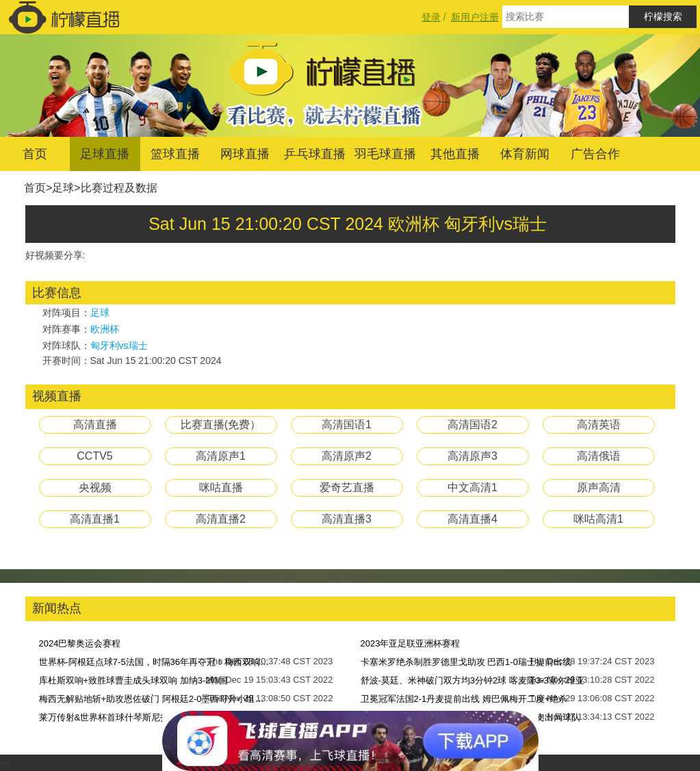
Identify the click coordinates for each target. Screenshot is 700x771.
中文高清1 (472, 487)
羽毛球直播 (385, 154)
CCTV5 (94, 456)
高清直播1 (95, 519)
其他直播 (455, 154)
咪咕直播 (221, 487)
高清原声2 (347, 456)
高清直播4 (472, 519)
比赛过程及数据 (119, 188)
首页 (35, 154)
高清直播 (95, 424)
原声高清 (599, 487)
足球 (63, 188)
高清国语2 (472, 424)
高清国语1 (347, 424)
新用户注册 (475, 17)
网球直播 (245, 154)
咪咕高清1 (598, 519)
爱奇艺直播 (347, 487)
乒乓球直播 (315, 154)
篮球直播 (175, 154)
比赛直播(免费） (221, 424)
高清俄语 (599, 456)
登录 (431, 17)
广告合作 (595, 154)
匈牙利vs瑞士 (119, 345)
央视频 (95, 487)
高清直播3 (347, 519)
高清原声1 (221, 456)
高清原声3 (472, 456)
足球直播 (105, 154)
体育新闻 (525, 154)
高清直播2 (221, 519)
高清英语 (599, 424)
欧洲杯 (105, 329)
